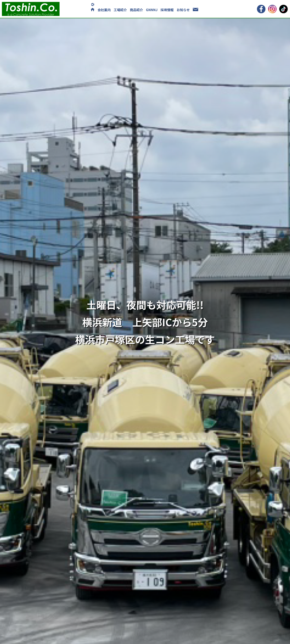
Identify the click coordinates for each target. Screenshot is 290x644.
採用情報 (167, 10)
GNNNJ (152, 10)
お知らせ (183, 10)
